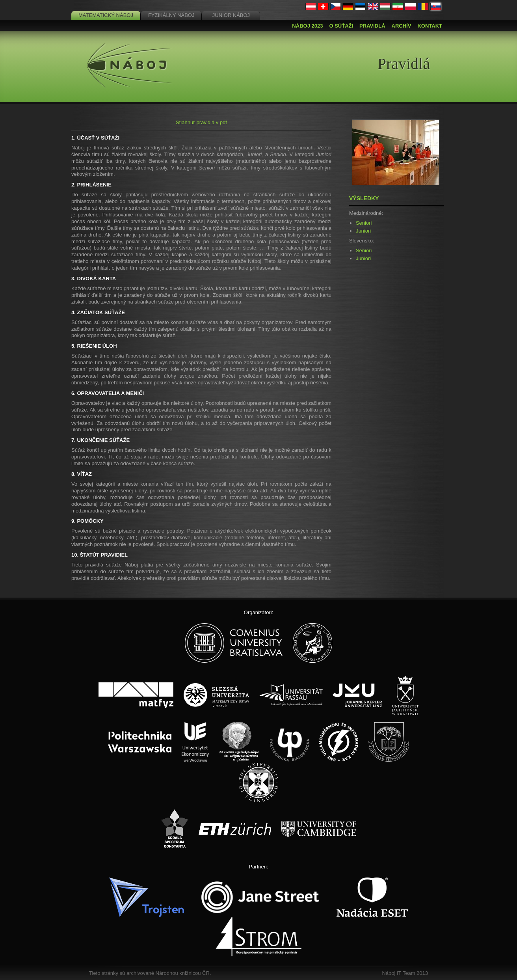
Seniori (364, 223)
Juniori (363, 231)
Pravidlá (372, 26)
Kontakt (430, 26)
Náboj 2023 (307, 26)
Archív (402, 26)
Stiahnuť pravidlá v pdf (201, 122)
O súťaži (341, 26)
